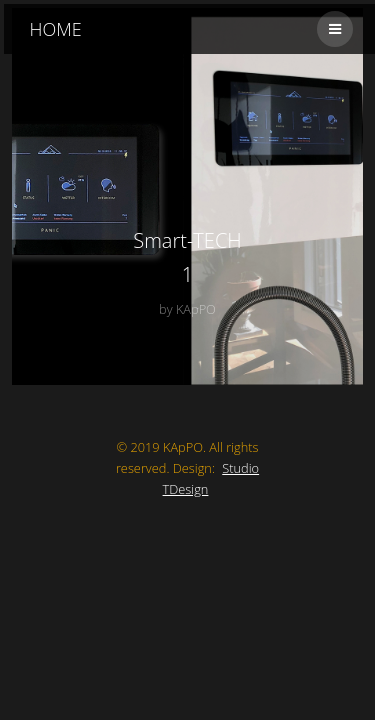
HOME (56, 29)
